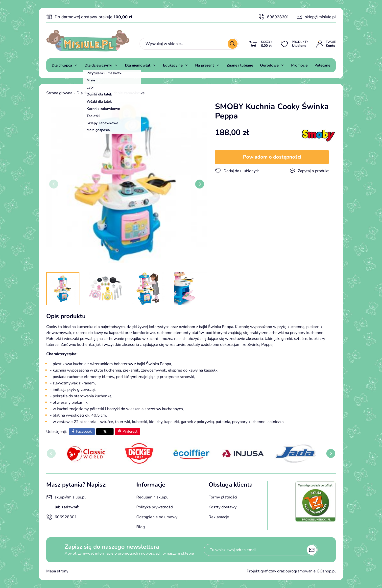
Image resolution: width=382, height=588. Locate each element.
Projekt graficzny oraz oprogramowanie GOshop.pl (291, 571)
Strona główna (59, 93)
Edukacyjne (173, 65)
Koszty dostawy (223, 507)
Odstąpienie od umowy (157, 517)
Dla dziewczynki (98, 65)
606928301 (274, 17)
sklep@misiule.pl (316, 17)
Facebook (84, 431)
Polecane (322, 65)
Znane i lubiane (240, 65)
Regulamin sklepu (152, 497)
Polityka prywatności (155, 507)
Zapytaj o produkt (309, 171)
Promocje (299, 65)
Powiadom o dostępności (272, 157)
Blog (141, 527)
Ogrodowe (269, 65)
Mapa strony (57, 571)
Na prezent (205, 65)
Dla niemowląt (138, 65)
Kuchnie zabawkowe (127, 93)
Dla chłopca (62, 65)
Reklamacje (219, 517)
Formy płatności (223, 497)
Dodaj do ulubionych (237, 171)
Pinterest (130, 431)
